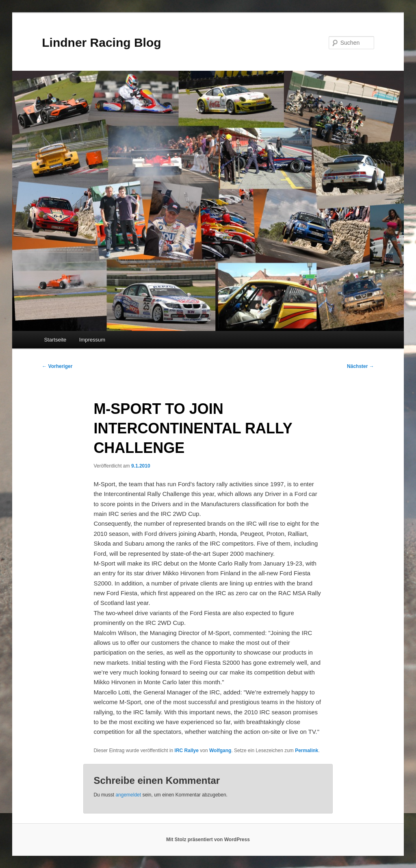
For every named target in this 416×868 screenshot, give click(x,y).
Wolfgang (220, 751)
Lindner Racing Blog (101, 42)
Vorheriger (57, 366)
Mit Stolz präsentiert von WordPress (208, 840)
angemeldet (128, 795)
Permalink (307, 751)
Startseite (55, 340)
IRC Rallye (187, 751)
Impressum (92, 340)
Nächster (361, 366)
